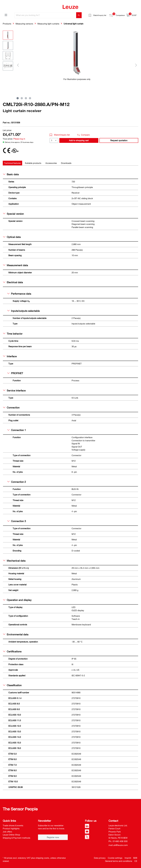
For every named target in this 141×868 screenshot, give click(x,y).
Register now (53, 837)
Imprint (128, 858)
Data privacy (100, 858)
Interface (10, 356)
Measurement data (15, 265)
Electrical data (13, 282)
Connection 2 (17, 482)
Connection (11, 407)
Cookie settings (115, 858)
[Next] (136, 65)
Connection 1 (17, 430)
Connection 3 (17, 521)
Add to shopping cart (79, 140)
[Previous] (18, 65)
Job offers (7, 832)
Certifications (12, 651)
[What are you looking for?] (45, 15)
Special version (13, 214)
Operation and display (17, 600)
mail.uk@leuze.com (118, 845)
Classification (12, 685)
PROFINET (15, 373)
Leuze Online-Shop (11, 835)
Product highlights (11, 828)
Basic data (11, 174)
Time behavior (13, 334)
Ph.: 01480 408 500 (118, 841)
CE (136, 861)
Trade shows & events (13, 825)
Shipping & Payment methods (17, 838)
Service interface (14, 390)
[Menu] (6, 15)
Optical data (12, 237)
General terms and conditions (119, 861)
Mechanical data (14, 561)
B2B (135, 858)
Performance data (19, 294)
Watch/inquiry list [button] (60, 135)
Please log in (19, 139)
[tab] (12, 163)
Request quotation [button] (119, 140)
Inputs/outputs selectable (23, 311)
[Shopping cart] (132, 15)
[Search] (79, 15)
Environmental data (16, 634)
